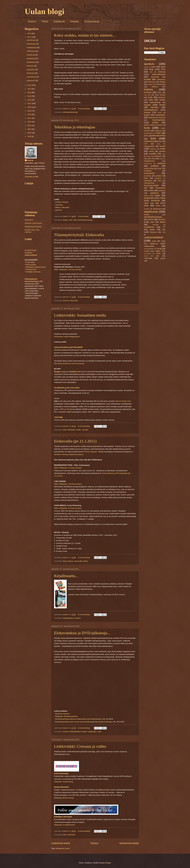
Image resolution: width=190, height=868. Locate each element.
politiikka (155, 166)
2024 (29, 129)
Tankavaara (157, 209)
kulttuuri (147, 125)
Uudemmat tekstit (61, 843)
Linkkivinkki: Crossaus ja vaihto (80, 746)
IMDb (56, 270)
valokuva (154, 244)
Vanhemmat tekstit (129, 843)
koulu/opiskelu (159, 120)
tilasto (86, 561)
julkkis (162, 100)
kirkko (160, 113)
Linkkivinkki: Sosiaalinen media (80, 315)
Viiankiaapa (148, 254)
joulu (150, 97)
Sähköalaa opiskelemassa (36, 267)
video (99, 732)
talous (158, 206)
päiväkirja (158, 178)
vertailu (147, 251)
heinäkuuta (31, 62)
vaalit (154, 241)
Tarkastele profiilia (32, 177)
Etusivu (32, 21)
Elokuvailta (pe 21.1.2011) (75, 441)
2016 (29, 100)
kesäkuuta (31, 59)
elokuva (66, 301)
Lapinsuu (158, 131)
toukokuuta (31, 55)
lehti (71, 220)
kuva (147, 128)
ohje (146, 159)
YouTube (85, 430)
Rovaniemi (160, 188)
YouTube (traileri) (75, 270)
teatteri (147, 215)
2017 (29, 103)
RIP (146, 188)
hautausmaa (161, 84)
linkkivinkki (71, 430)
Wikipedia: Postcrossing (64, 782)
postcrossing (149, 168)
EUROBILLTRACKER (63, 817)
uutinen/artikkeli (154, 237)
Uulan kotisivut (31, 255)
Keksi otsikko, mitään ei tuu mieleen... (85, 35)
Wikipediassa (67, 337)
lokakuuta (31, 73)
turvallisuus (149, 227)
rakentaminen (149, 183)
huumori (148, 92)
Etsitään (74, 21)
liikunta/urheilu (159, 136)
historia (148, 89)
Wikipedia (63, 270)
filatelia (163, 82)
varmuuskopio (149, 249)
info (153, 95)
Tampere (147, 209)
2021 (29, 118)
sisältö (157, 195)
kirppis (147, 115)
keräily (162, 105)
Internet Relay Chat (123, 401)
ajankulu (149, 64)
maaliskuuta (32, 48)
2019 (29, 111)
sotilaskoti (155, 200)
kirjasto (66, 220)
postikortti (148, 171)
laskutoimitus (149, 133)
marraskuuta (32, 77)
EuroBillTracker (31, 250)
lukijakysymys (149, 146)
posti (159, 168)
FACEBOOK (59, 388)
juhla (151, 100)
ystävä (163, 258)
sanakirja (162, 191)
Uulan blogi (45, 11)
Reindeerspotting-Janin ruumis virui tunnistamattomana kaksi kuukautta (83, 722)
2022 (29, 122)
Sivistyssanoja (92, 21)
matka (162, 149)
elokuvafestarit (75, 732)
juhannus (162, 97)
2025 (29, 133)
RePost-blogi (31, 265)
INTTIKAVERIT (77, 347)
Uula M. (30, 160)
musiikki (153, 154)
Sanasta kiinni (31, 269)
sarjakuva (154, 193)
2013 (29, 89)
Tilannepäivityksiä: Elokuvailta (79, 235)
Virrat (146, 256)
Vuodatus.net (74, 372)
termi (151, 219)
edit (151, 72)
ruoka (151, 190)
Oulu (153, 159)
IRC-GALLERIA (73, 388)
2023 (29, 125)
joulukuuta (31, 81)
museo (162, 151)
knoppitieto (160, 115)
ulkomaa (153, 232)
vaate (163, 241)
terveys (162, 219)
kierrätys (155, 107)
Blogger (57, 372)
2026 (29, 136)
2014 (29, 92)
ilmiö (159, 92)
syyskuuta (31, 70)
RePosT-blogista (90, 452)
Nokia (149, 156)
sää (157, 203)
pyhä (146, 178)
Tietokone (59, 205)
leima (146, 136)
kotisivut (162, 117)
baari (163, 67)
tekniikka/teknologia (70, 112)
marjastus (153, 149)
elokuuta (30, 66)
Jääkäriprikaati (155, 102)
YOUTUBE (58, 417)
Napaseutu (29, 220)
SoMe (78, 430)
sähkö (146, 203)
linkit (75, 220)
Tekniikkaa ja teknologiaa (75, 127)
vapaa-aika (92, 732)
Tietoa (45, 21)
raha (159, 181)
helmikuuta (31, 44)
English (148, 79)
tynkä (152, 229)
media (151, 151)
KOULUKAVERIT (61, 347)
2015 (29, 96)
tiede (152, 222)
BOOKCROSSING (62, 787)
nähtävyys (158, 156)
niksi (164, 154)
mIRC (62, 409)
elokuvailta (74, 301)
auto (153, 67)
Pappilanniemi (149, 161)
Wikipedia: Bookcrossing (64, 798)
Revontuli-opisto (151, 185)
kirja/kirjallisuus (69, 618)
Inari (146, 95)
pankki (161, 159)
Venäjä (159, 249)
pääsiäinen (148, 181)
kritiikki (155, 122)
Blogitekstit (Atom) (63, 848)
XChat (69, 409)
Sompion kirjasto (62, 202)
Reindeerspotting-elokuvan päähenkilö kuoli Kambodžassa (78, 719)
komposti (152, 117)
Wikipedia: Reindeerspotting (66, 716)
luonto (162, 146)
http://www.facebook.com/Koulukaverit (69, 363)
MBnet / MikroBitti (62, 207)
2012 (29, 85)
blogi (65, 561)
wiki (157, 256)
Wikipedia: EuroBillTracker (65, 825)
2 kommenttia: (84, 216)
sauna (146, 196)
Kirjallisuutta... (66, 576)
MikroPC (59, 210)
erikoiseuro (161, 79)
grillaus (150, 84)
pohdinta (161, 163)
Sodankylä (59, 21)
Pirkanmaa (148, 164)
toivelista (156, 225)
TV (164, 227)
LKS (146, 144)
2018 (29, 107)
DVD (163, 69)
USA (164, 232)
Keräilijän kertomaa (33, 272)
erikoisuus (152, 82)
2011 (29, 37)
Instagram (29, 253)
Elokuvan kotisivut (62, 714)
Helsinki (155, 87)
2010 (29, 33)
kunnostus (159, 125)
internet (162, 95)
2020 (29, 114)
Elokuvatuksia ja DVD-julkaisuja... (82, 633)
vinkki (158, 253)
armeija (146, 67)
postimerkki (149, 173)
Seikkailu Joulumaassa (33, 223)
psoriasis (148, 176)
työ (164, 229)
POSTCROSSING (61, 774)
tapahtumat (151, 212)
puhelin (159, 176)
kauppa (148, 105)
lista (160, 141)
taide (146, 206)
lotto (159, 144)
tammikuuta (31, 40)
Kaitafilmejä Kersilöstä (33, 227)
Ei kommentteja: (84, 109)
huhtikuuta (31, 51)
